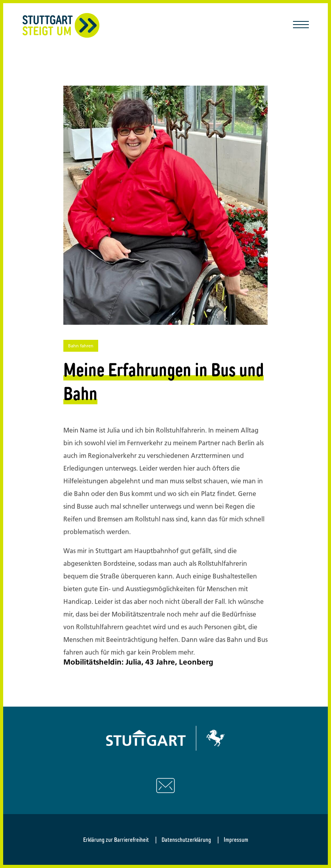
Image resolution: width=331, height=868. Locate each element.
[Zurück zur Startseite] (61, 25)
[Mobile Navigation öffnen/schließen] (301, 25)
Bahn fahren (81, 346)
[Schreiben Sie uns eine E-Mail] (165, 786)
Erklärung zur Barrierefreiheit (116, 839)
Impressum (236, 839)
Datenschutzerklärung (186, 839)
